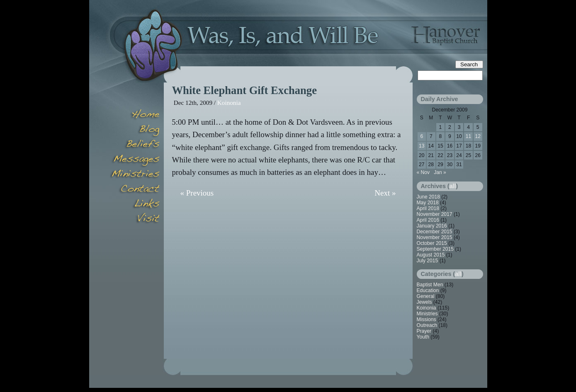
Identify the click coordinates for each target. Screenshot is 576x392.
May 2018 (428, 203)
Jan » (440, 172)
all (453, 186)
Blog (135, 130)
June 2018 (429, 197)
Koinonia (229, 103)
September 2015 (435, 249)
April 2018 (428, 208)
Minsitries (135, 175)
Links (135, 205)
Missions (427, 319)
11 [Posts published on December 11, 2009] (468, 136)
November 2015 (435, 237)
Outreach (427, 325)
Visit (135, 220)
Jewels (424, 302)
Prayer (424, 331)
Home (135, 115)
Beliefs (135, 145)
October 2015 (432, 243)
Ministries (427, 314)
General (426, 296)
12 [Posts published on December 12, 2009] (478, 136)
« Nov (423, 172)
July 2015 (428, 261)
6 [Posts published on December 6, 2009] (422, 136)
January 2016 (432, 226)
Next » (385, 193)
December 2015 (435, 232)
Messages (135, 160)
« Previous (197, 193)
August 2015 (431, 255)
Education (428, 290)
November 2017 (435, 214)
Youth (423, 337)
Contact (135, 190)
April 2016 (428, 220)
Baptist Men (430, 285)
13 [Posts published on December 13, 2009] (422, 146)
